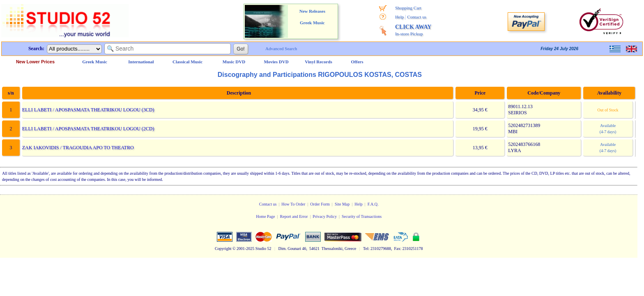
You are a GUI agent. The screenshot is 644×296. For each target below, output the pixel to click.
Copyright (223, 249)
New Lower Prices (35, 62)
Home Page (265, 216)
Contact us (417, 17)
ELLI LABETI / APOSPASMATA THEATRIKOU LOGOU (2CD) (88, 129)
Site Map (342, 204)
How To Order (293, 204)
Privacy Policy (325, 216)
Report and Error (294, 216)
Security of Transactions (362, 216)
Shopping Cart (408, 8)
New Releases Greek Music (312, 17)
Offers (357, 62)
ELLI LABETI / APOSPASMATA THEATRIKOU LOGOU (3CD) (88, 110)
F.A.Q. (373, 204)
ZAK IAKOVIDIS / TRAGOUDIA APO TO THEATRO (78, 148)
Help (399, 17)
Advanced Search (281, 49)
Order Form (320, 204)
